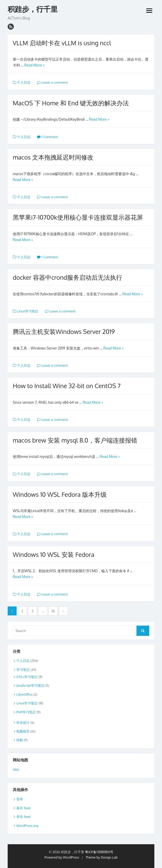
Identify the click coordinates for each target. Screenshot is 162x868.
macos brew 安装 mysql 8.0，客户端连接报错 (75, 440)
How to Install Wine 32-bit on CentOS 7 (67, 386)
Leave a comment (52, 82)
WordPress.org (27, 826)
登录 (20, 799)
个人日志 (24, 82)
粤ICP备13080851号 (99, 852)
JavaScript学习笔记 (30, 685)
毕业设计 (23, 723)
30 (53, 611)
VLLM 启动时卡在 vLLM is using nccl (62, 43)
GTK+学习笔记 (27, 677)
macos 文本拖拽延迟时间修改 (53, 157)
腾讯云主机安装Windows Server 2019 (64, 331)
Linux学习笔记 (28, 311)
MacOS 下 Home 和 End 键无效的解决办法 (71, 103)
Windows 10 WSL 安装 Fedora (54, 554)
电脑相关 (23, 731)
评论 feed (23, 817)
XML (16, 770)
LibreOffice (24, 694)
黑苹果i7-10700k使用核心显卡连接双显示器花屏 (78, 217)
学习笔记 (23, 670)
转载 (20, 740)
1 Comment (47, 137)
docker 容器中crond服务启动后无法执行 (67, 277)
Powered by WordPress (62, 857)
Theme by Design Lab (101, 857)
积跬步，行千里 (33, 9)
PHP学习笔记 (26, 712)
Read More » (34, 65)
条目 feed (23, 808)
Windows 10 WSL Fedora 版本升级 (60, 494)
